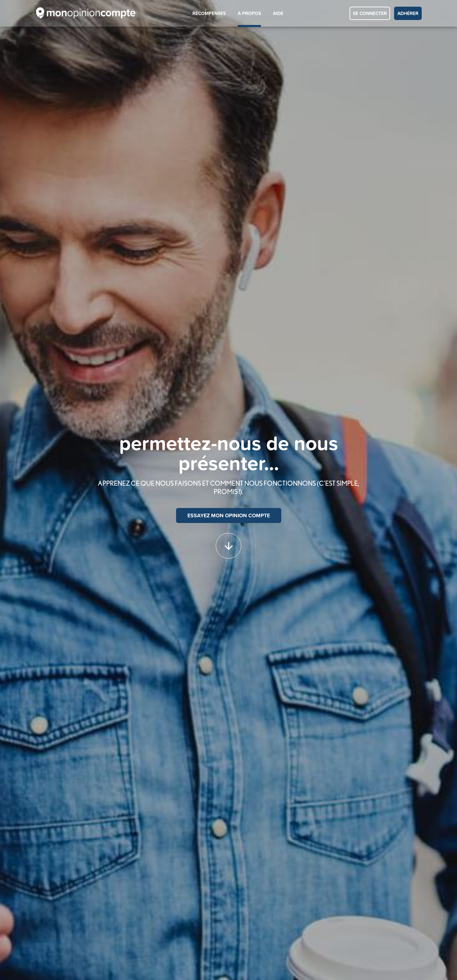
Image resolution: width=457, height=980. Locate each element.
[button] (228, 543)
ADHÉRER (408, 13)
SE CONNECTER (370, 13)
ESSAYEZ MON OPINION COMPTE (229, 515)
